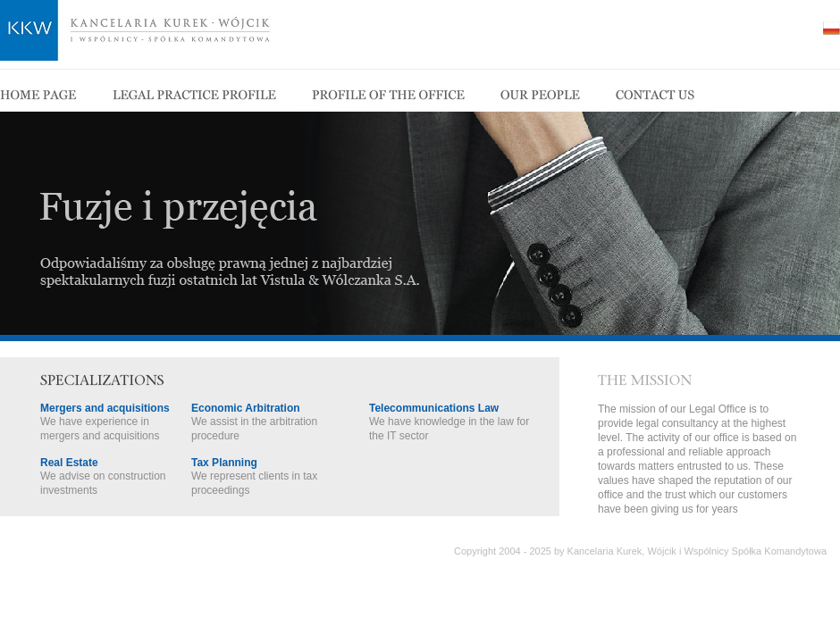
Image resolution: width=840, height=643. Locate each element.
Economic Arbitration (246, 408)
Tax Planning (224, 463)
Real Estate (69, 463)
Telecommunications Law (434, 408)
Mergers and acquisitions (105, 408)
